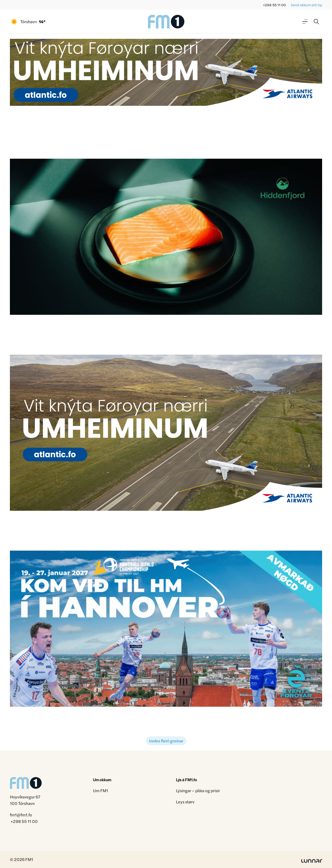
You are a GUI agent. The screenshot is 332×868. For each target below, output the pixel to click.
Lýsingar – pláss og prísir (198, 790)
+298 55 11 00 (274, 5)
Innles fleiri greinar (166, 741)
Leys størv (185, 802)
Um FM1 (101, 790)
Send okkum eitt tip (306, 5)
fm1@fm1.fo (21, 815)
